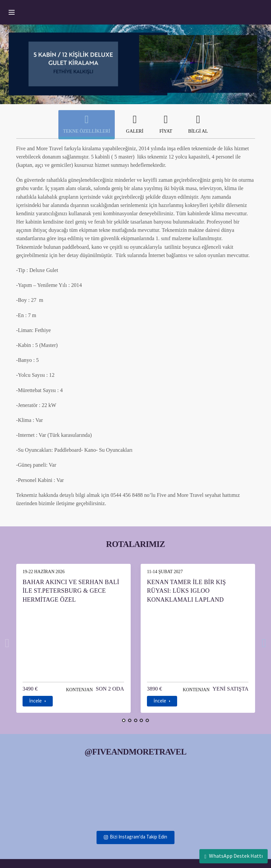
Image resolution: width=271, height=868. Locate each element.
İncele (35, 692)
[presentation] (7, 639)
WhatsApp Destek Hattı (234, 856)
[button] (124, 711)
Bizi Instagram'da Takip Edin (135, 827)
